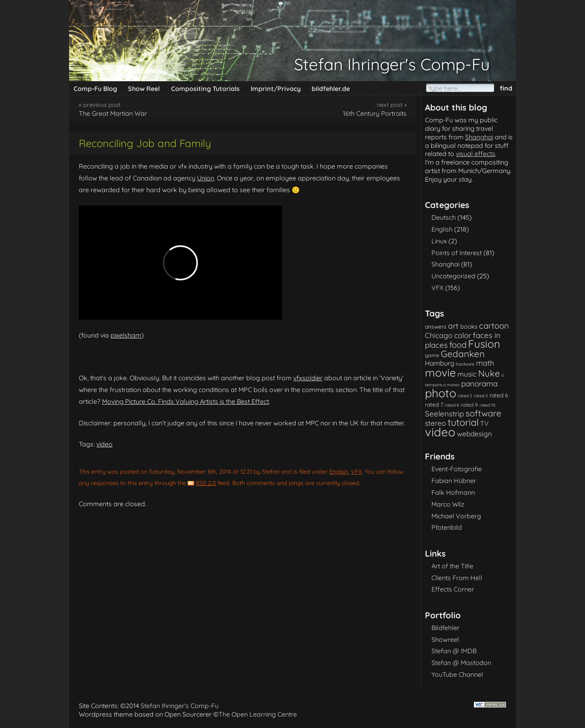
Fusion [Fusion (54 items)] (484, 344)
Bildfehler (445, 628)
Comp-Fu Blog (95, 89)
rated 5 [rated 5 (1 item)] (481, 396)
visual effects (476, 154)
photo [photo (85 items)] (441, 393)
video (104, 444)
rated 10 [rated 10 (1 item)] (487, 405)
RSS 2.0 (206, 483)
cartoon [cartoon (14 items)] (494, 326)
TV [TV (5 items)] (484, 423)
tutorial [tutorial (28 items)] (463, 422)
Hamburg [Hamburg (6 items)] (440, 363)
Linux (439, 241)
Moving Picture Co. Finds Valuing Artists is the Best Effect (185, 401)
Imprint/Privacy (276, 89)
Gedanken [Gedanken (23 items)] (463, 354)
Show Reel (144, 89)
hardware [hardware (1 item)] (465, 364)
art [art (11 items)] (453, 326)
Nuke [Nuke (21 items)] (489, 373)
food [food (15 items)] (458, 345)
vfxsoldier (308, 378)
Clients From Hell (457, 578)
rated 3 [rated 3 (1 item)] (465, 396)
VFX (356, 472)
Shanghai (479, 137)
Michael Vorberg (456, 516)
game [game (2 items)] (432, 355)
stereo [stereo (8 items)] (435, 423)
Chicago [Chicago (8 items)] (439, 335)
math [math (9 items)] (485, 363)
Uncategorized (453, 276)
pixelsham (126, 335)
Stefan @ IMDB (454, 651)
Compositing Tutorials (205, 89)
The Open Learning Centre (258, 714)
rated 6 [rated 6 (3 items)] (499, 395)
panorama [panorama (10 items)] (479, 383)
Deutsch (444, 217)
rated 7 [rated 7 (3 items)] (434, 404)
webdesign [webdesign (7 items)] (474, 434)
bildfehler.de (331, 89)
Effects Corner (453, 589)
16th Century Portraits (375, 113)
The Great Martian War (113, 113)
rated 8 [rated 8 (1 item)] (452, 405)
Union (206, 178)
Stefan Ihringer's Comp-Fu (392, 64)
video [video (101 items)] (440, 432)
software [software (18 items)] (483, 413)
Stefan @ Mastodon (461, 663)
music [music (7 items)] (467, 374)
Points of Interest (457, 253)
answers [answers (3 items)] (436, 326)
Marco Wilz (448, 504)
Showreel (445, 639)
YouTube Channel (457, 674)
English (339, 472)
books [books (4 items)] (469, 326)
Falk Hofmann (453, 492)
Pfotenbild (447, 527)
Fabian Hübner (454, 481)
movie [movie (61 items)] (440, 373)
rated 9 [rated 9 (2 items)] (469, 405)
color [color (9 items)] (463, 335)
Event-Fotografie (457, 469)
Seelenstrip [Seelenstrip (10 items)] (444, 414)
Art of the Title (452, 566)
